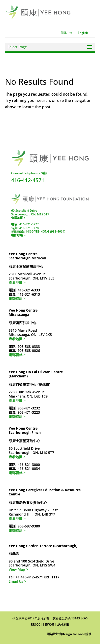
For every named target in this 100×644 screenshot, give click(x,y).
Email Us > (17, 581)
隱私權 (50, 624)
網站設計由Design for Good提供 (69, 634)
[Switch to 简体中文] (67, 33)
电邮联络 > (18, 235)
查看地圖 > (17, 282)
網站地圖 (63, 624)
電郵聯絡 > (17, 298)
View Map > (18, 569)
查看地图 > (18, 218)
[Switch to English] (83, 33)
